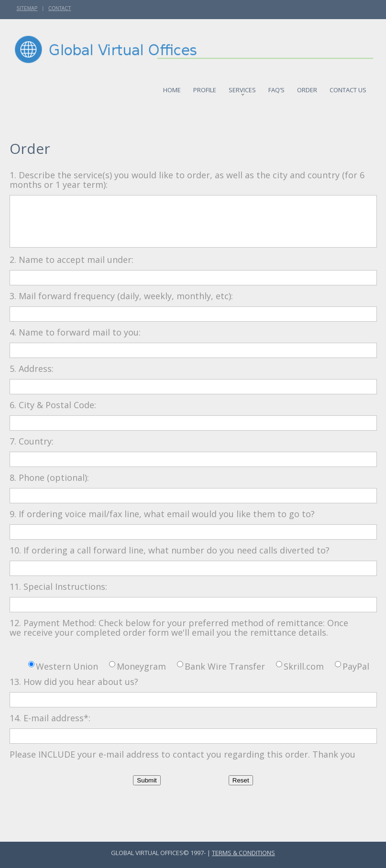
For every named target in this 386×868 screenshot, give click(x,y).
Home (172, 88)
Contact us (348, 88)
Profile (205, 88)
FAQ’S (276, 88)
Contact (60, 8)
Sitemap (27, 8)
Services (242, 89)
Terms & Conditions (243, 853)
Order (307, 88)
